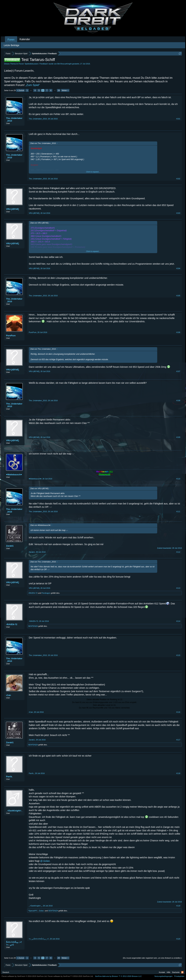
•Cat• (9, 695)
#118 (178, 773)
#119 (178, 906)
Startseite (176, 972)
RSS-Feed (182, 972)
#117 (178, 740)
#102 (178, 179)
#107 (178, 371)
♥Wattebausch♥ (14, 475)
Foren (11, 40)
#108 (178, 400)
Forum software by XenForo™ (71, 976)
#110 (178, 479)
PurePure (11, 336)
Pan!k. (9, 777)
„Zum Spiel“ (33, 85)
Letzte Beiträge (12, 45)
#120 (178, 939)
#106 (178, 332)
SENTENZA (33, 626)
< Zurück (20, 90)
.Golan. (41, 911)
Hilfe (169, 972)
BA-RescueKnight (65, 64)
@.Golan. (45, 861)
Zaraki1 (10, 546)
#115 (178, 655)
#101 (178, 119)
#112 (178, 552)
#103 (178, 213)
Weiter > (65, 90)
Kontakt (162, 972)
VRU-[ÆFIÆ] (12, 209)
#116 (178, 712)
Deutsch (6, 972)
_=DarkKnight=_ (14, 811)
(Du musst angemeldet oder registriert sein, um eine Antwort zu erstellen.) (152, 958)
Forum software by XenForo (24, 976)
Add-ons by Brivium (118, 976)
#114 (178, 621)
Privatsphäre (179, 976)
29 (59, 90)
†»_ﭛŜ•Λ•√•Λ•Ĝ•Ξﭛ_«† (14, 943)
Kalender (25, 39)
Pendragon (46, 593)
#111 (178, 511)
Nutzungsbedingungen (163, 976)
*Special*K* (33, 911)
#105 (178, 296)
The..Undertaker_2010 (14, 119)
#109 (178, 437)
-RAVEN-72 (33, 593)
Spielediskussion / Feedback (36, 64)
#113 (178, 588)
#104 (178, 268)
